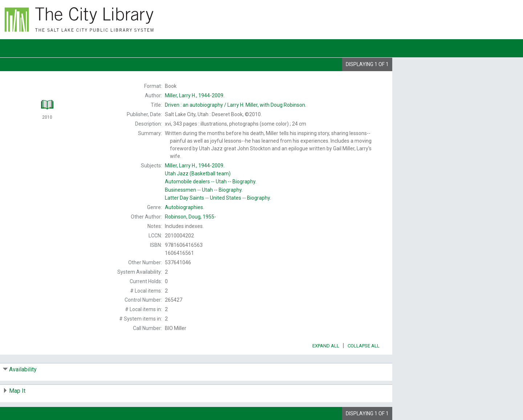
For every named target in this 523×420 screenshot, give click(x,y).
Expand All (326, 346)
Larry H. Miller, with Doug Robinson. (236, 105)
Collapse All (364, 346)
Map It (17, 391)
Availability (23, 369)
